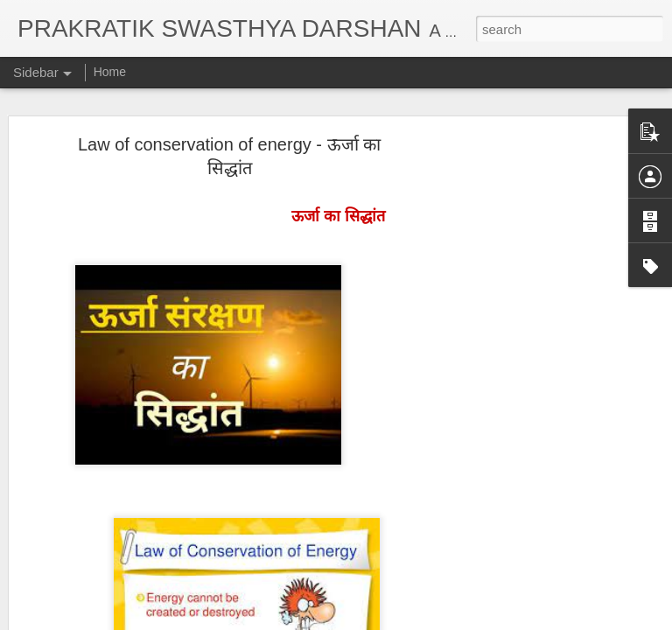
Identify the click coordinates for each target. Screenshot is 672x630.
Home (110, 72)
